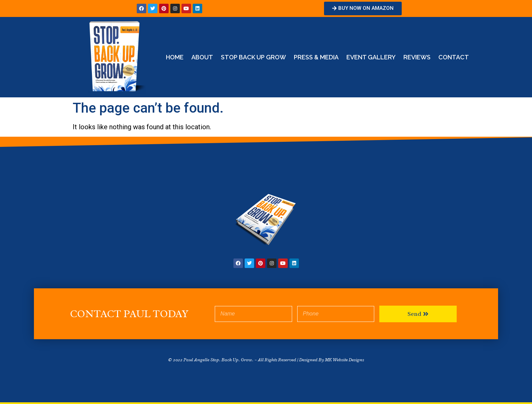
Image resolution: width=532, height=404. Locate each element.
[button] (363, 8)
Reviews (417, 57)
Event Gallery (371, 57)
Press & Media (316, 57)
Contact (454, 57)
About (202, 57)
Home (175, 57)
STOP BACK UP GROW (253, 57)
